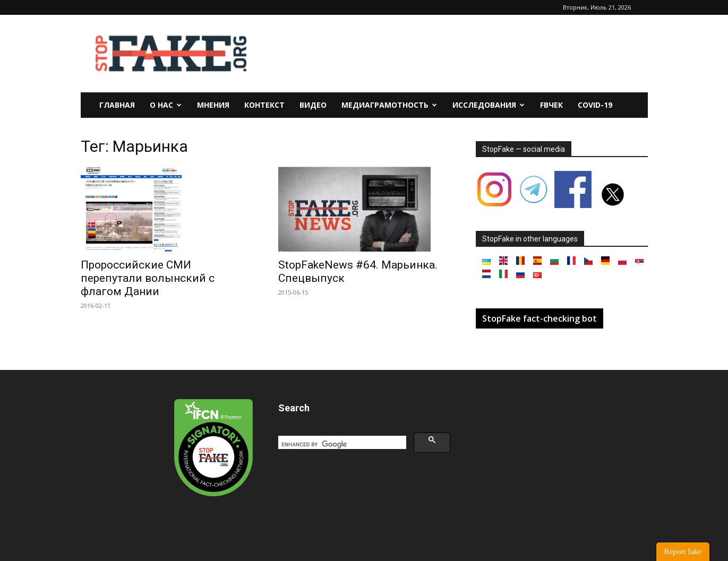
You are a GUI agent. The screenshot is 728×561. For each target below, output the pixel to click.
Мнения (213, 105)
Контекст (264, 105)
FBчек (551, 105)
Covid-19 (595, 105)
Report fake (683, 551)
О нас (166, 105)
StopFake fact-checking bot (539, 318)
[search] (341, 444)
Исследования (489, 105)
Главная (117, 105)
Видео (313, 105)
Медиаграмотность (389, 105)
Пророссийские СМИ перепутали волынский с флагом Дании (148, 278)
